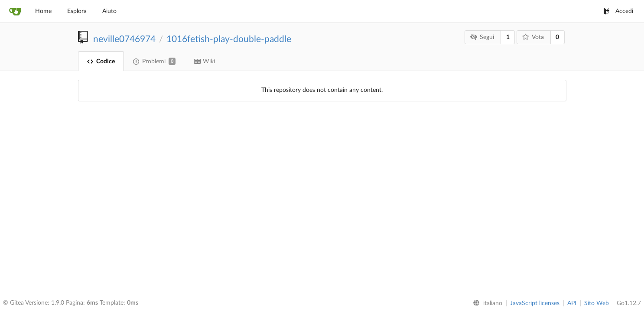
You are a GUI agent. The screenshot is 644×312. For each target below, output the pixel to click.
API (572, 303)
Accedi (618, 11)
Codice (101, 62)
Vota (533, 37)
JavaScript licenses (535, 303)
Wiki (204, 62)
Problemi (154, 61)
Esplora (77, 11)
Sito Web (597, 303)
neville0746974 (124, 39)
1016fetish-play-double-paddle (229, 39)
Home (43, 11)
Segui (482, 37)
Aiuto (109, 11)
